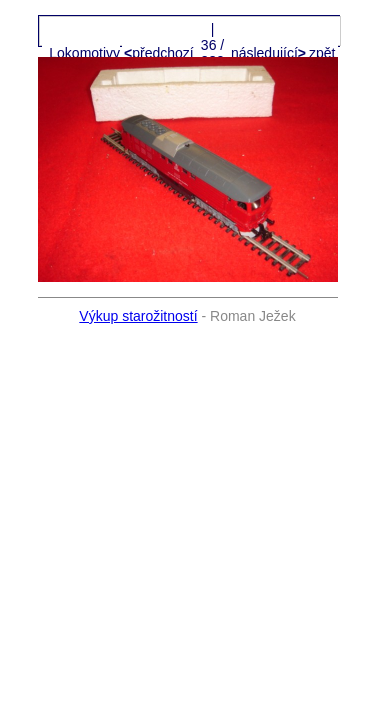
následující (266, 53)
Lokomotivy (84, 53)
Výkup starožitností (138, 316)
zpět (322, 53)
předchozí (161, 53)
